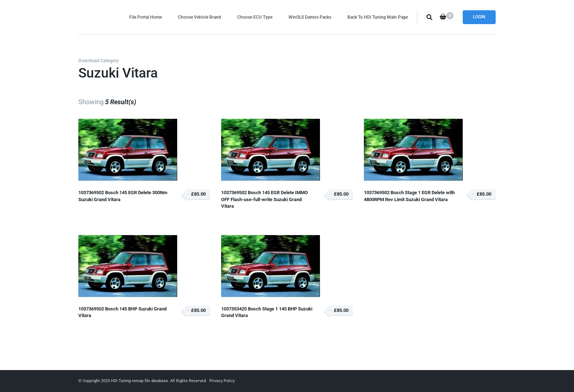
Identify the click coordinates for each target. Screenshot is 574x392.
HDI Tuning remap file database (139, 381)
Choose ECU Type (255, 17)
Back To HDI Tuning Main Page (378, 17)
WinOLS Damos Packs (310, 17)
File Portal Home (146, 17)
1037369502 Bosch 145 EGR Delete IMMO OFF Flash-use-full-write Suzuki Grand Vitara (264, 199)
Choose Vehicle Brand (200, 17)
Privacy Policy (222, 381)
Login (479, 17)
